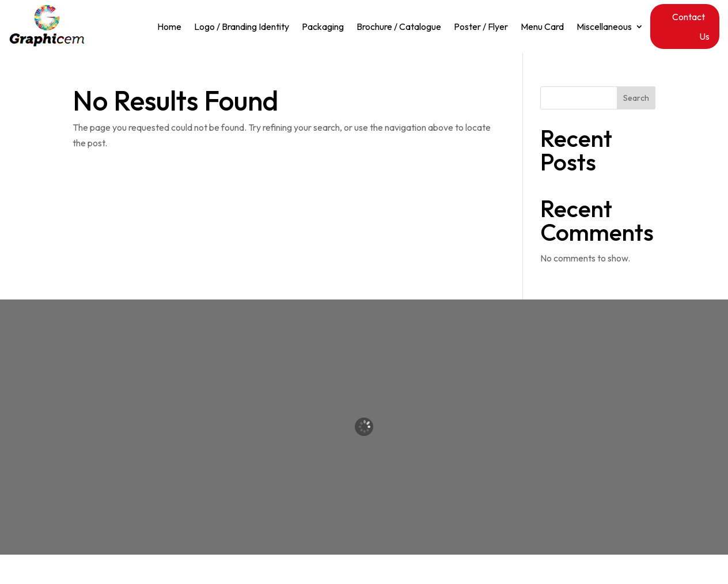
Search (636, 98)
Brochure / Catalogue (399, 27)
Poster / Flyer (481, 27)
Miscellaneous (604, 27)
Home (169, 27)
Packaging (323, 27)
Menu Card (542, 27)
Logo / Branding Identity (242, 27)
